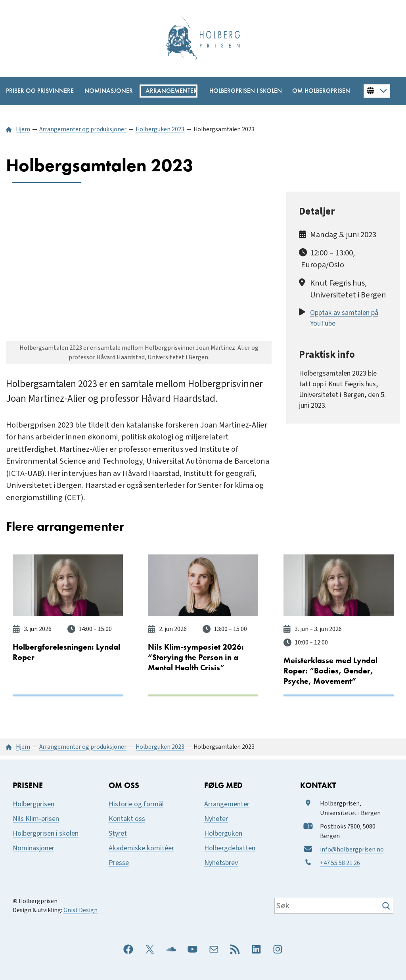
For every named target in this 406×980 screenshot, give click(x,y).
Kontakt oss (127, 818)
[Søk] (387, 905)
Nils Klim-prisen (36, 818)
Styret (118, 833)
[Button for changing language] (377, 91)
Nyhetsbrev (221, 862)
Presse (119, 862)
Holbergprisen (34, 803)
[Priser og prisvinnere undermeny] (36, 91)
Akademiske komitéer (141, 847)
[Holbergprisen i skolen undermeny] (242, 91)
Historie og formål (136, 803)
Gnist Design (80, 910)
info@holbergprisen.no (352, 849)
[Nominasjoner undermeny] (106, 91)
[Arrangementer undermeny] (169, 91)
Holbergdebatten (230, 847)
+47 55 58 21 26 (340, 862)
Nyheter (216, 818)
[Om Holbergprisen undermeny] (318, 91)
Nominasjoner (34, 847)
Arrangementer (227, 803)
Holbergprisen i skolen (46, 833)
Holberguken (223, 833)
